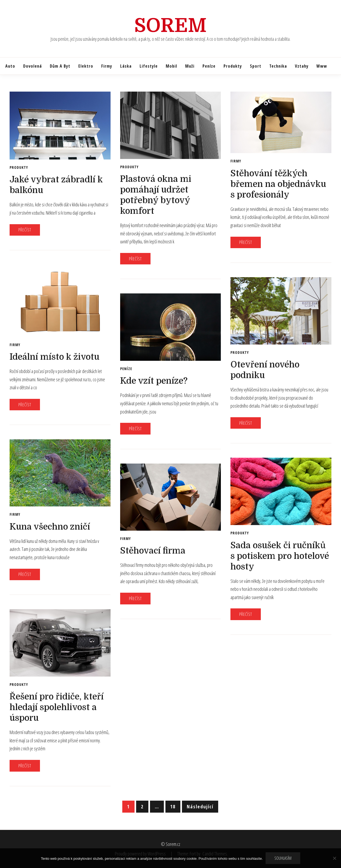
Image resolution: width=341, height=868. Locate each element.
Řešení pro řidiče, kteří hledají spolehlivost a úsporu (57, 707)
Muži (190, 66)
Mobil (171, 66)
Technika (278, 66)
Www (322, 66)
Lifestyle (149, 66)
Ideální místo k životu (54, 357)
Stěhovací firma (153, 551)
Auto (10, 66)
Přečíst (25, 230)
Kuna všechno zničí (50, 527)
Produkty (233, 66)
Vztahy (302, 66)
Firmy (107, 66)
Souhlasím (283, 858)
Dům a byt (60, 66)
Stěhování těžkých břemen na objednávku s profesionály (278, 184)
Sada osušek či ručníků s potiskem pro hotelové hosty (280, 556)
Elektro (86, 66)
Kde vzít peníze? (154, 381)
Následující (200, 806)
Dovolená (33, 66)
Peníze (209, 66)
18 (173, 806)
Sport (256, 66)
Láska (126, 66)
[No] (334, 858)
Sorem (170, 26)
